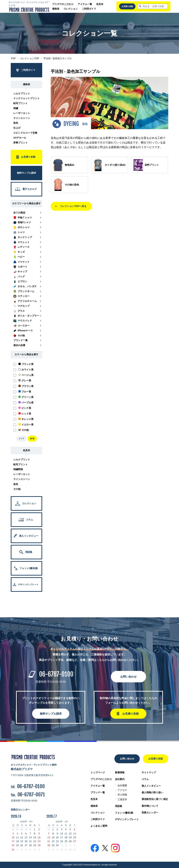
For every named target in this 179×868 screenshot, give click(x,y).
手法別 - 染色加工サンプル (58, 58)
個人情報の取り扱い (152, 792)
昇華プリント (20, 143)
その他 (17, 489)
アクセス (122, 790)
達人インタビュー (151, 786)
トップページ (98, 772)
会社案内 (120, 779)
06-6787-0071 (31, 795)
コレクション (71, 9)
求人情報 (122, 795)
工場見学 (122, 799)
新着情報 (120, 772)
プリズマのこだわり (63, 4)
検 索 (32, 439)
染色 (16, 123)
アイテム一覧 (85, 4)
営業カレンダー (150, 813)
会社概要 (122, 785)
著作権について (150, 806)
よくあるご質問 (99, 826)
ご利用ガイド (89, 9)
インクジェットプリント (26, 98)
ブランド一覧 (98, 792)
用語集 (119, 806)
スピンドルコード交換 (25, 133)
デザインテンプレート (127, 819)
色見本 (100, 4)
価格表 (56, 9)
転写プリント (20, 103)
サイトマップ (149, 772)
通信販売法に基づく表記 (155, 799)
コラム (145, 779)
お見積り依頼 (127, 6)
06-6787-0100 (56, 674)
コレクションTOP (29, 58)
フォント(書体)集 (124, 813)
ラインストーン (22, 118)
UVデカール (20, 138)
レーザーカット (22, 113)
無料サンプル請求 (51, 714)
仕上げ (17, 128)
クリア (21, 439)
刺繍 (16, 108)
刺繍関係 (18, 469)
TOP (13, 58)
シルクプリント (22, 94)
